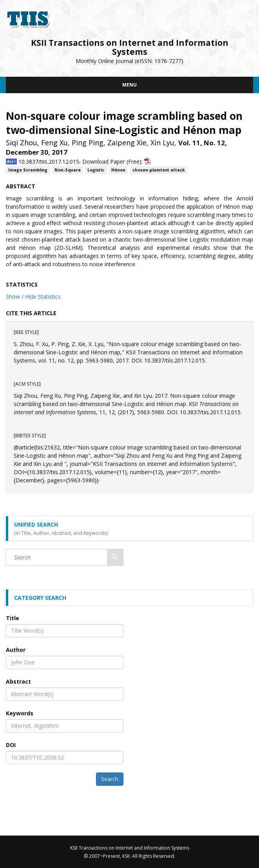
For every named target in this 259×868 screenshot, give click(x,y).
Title (13, 618)
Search (110, 779)
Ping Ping (88, 143)
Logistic (96, 170)
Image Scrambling (28, 170)
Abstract (18, 681)
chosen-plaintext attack (159, 170)
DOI (11, 745)
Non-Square (68, 170)
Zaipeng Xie (127, 143)
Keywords (20, 713)
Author (16, 650)
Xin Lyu (162, 143)
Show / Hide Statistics (33, 297)
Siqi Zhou (22, 143)
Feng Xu (54, 143)
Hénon (118, 170)
